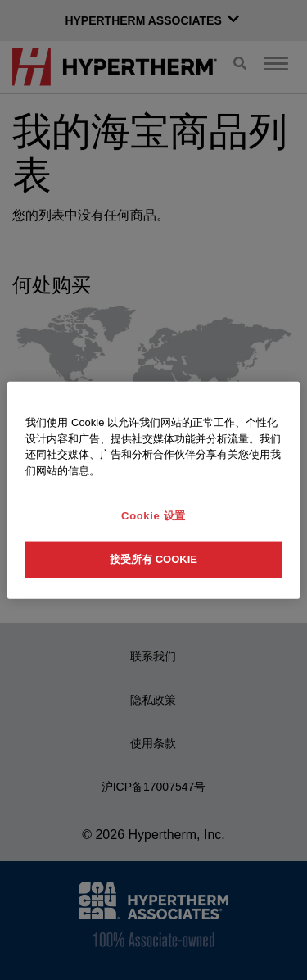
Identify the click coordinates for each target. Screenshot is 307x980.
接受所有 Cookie (153, 559)
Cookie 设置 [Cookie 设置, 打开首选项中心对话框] (153, 516)
